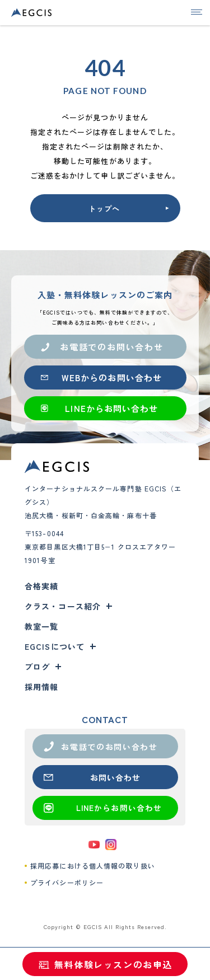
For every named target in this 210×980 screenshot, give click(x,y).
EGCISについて (55, 646)
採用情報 (41, 687)
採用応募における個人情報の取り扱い (93, 866)
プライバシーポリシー (67, 882)
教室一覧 (41, 626)
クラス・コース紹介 (63, 606)
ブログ (37, 667)
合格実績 (41, 586)
